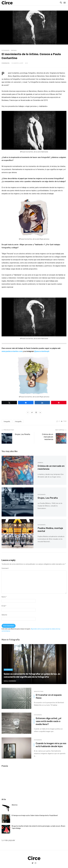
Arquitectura (39, 691)
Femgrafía (6, 63)
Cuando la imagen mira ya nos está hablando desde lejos (51, 745)
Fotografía (5, 50)
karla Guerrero (10, 681)
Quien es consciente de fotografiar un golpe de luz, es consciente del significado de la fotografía (32, 675)
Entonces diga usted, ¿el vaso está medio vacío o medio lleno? (48, 721)
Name (4, 597)
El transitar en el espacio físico (49, 696)
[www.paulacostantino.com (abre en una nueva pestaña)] (12, 351)
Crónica (40, 463)
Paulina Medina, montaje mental (50, 530)
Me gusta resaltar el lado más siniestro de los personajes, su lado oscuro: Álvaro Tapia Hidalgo (38, 827)
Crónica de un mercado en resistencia (48, 437)
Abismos (15, 805)
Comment (5, 568)
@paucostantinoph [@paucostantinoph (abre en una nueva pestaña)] (42, 351)
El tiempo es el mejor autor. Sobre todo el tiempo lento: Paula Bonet (35, 815)
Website (4, 615)
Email (4, 606)
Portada (14, 50)
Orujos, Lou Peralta (22, 434)
